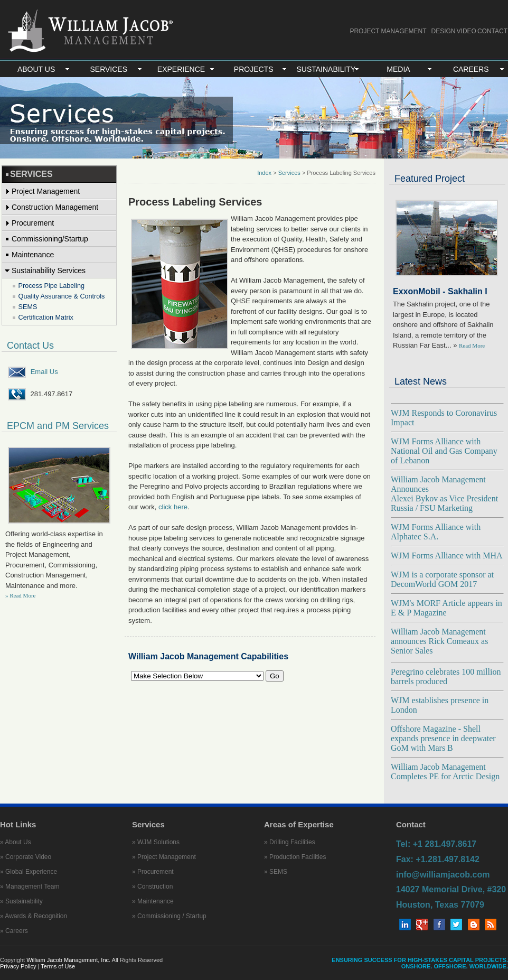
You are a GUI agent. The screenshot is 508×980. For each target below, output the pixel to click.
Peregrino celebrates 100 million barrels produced (446, 676)
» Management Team (30, 886)
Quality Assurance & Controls (62, 296)
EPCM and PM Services (58, 426)
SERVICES (109, 69)
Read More (472, 346)
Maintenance (33, 255)
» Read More (20, 595)
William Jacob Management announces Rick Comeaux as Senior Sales (439, 641)
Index (264, 173)
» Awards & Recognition (34, 916)
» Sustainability (21, 901)
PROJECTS (254, 69)
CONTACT (492, 31)
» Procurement (153, 872)
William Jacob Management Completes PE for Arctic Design (445, 772)
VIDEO (467, 31)
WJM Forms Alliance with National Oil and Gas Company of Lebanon (444, 451)
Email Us (44, 372)
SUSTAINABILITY (326, 69)
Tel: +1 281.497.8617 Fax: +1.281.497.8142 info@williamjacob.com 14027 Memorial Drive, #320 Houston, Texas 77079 (451, 874)
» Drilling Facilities (290, 842)
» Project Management (164, 857)
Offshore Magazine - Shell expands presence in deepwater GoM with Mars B (443, 738)
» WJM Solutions (156, 842)
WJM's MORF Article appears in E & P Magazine (446, 608)
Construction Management (55, 207)
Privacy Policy (19, 966)
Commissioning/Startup (50, 239)
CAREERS (471, 69)
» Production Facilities (295, 857)
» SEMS (276, 872)
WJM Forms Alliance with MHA (447, 556)
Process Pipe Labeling (51, 286)
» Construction (152, 886)
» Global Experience (29, 872)
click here (173, 507)
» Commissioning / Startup (169, 916)
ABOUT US (36, 69)
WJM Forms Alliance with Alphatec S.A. (436, 532)
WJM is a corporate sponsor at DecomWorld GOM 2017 (442, 579)
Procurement (33, 223)
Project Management (46, 191)
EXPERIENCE (181, 69)
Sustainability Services (49, 270)
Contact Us (30, 346)
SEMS (28, 307)
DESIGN (444, 31)
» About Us (16, 842)
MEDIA (398, 69)
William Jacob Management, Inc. (68, 960)
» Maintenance (153, 901)
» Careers (14, 931)
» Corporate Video (26, 857)
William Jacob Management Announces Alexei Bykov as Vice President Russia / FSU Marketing (444, 494)
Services (290, 173)
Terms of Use (58, 966)
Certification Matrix (46, 318)
